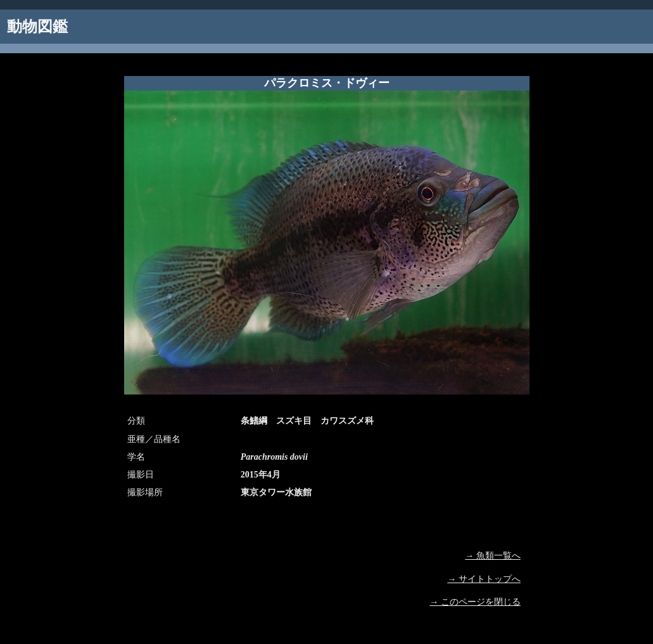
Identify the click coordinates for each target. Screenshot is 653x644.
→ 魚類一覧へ (493, 556)
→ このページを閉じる (475, 602)
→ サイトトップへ (484, 579)
